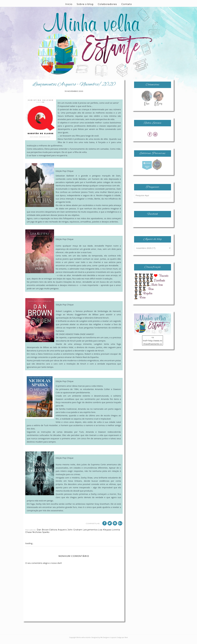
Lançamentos (90, 533)
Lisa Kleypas (105, 533)
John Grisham (75, 533)
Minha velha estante (84, 641)
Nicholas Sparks (41, 535)
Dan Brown (43, 533)
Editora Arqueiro (58, 533)
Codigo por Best (122, 641)
